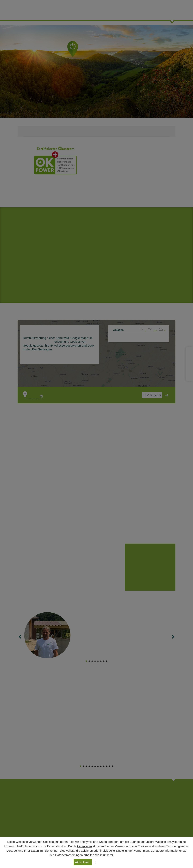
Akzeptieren (84, 846)
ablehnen (87, 851)
